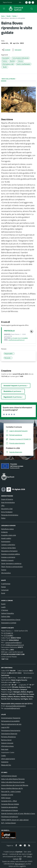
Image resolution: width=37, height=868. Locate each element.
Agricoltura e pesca (7, 529)
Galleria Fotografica (7, 613)
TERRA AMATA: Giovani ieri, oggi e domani (15, 820)
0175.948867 (9, 635)
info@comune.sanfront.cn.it (16, 340)
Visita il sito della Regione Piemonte (13, 779)
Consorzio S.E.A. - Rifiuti (9, 801)
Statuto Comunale (7, 743)
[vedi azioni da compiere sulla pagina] (16, 50)
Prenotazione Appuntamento (11, 730)
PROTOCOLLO (9, 331)
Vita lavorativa (6, 573)
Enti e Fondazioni (7, 512)
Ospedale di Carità (7, 795)
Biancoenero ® (20, 864)
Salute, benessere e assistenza (11, 563)
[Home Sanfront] (18, 9)
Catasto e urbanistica (8, 545)
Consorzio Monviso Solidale (10, 804)
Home (3, 16)
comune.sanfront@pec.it (13, 643)
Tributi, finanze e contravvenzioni (12, 567)
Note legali (5, 749)
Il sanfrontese (6, 584)
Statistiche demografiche (9, 807)
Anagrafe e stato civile (9, 535)
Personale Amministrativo (10, 515)
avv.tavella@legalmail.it (12, 708)
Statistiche (5, 762)
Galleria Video (6, 616)
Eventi (3, 604)
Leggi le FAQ (5, 727)
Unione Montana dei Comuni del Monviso (15, 785)
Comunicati (5, 590)
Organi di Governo (7, 499)
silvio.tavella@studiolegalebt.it (16, 706)
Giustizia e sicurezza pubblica (11, 554)
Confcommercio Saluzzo (9, 776)
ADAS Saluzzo (6, 798)
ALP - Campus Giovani (8, 823)
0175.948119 (8, 633)
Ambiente (4, 532)
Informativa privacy (7, 746)
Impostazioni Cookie (8, 752)
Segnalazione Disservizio (9, 734)
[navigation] (4, 9)
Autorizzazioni (6, 541)
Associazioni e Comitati (9, 623)
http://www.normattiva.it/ (10, 817)
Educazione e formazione (9, 551)
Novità (9, 16)
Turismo (4, 570)
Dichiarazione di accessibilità (10, 721)
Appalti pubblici (6, 538)
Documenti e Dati (7, 509)
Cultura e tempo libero (8, 548)
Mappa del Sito (6, 765)
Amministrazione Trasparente (11, 718)
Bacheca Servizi (6, 740)
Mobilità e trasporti (7, 560)
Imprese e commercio (8, 557)
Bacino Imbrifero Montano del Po (12, 788)
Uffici (3, 506)
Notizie (14, 16)
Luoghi (3, 607)
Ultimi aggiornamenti (8, 759)
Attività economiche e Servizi (11, 620)
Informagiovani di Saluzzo (10, 810)
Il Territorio (5, 610)
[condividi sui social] (6, 50)
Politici (3, 518)
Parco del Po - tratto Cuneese (11, 791)
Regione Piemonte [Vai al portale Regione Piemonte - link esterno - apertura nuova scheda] (7, 2)
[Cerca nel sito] (32, 9)
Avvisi (3, 593)
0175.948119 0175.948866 (19, 338)
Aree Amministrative (8, 502)
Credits (3, 756)
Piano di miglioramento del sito (11, 724)
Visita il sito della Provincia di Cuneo (13, 782)
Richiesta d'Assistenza (8, 737)
